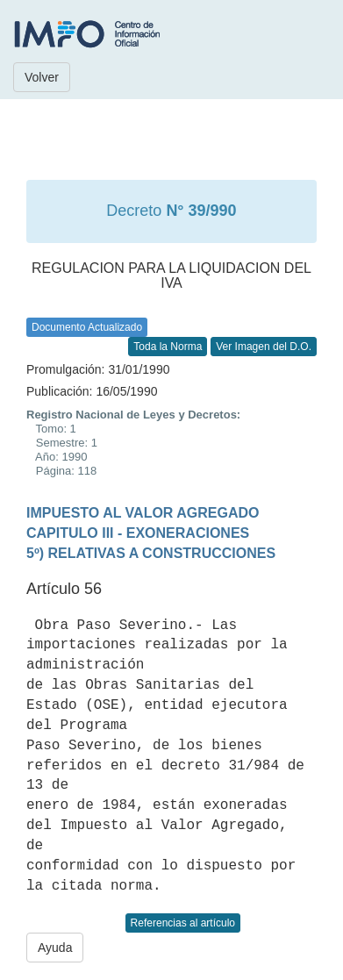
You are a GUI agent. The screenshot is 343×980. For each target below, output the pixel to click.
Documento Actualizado (87, 327)
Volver (42, 77)
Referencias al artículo (183, 923)
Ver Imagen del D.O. (264, 347)
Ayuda (55, 948)
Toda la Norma (168, 347)
